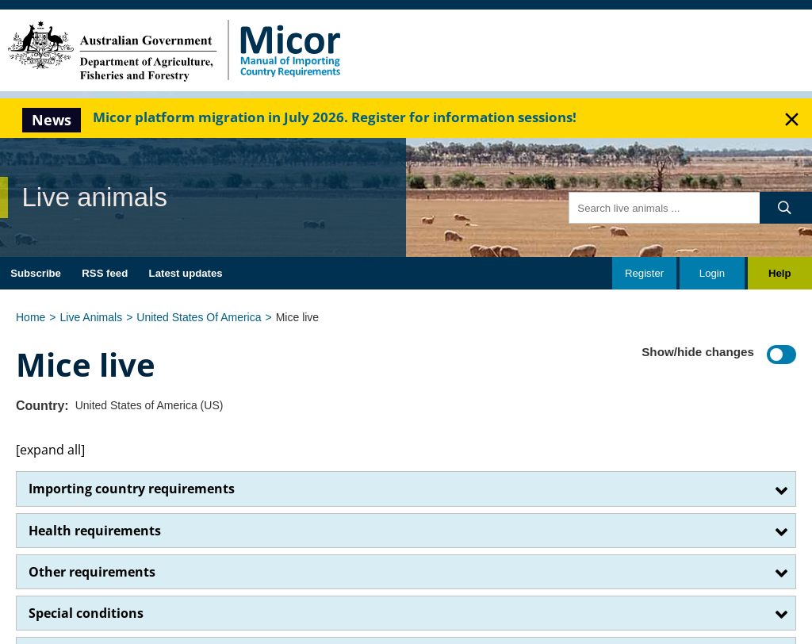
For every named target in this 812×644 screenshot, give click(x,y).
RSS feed (105, 273)
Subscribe (36, 273)
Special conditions (86, 613)
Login (712, 273)
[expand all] (50, 450)
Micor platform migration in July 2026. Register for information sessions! (335, 117)
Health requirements (95, 531)
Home (31, 317)
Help (780, 273)
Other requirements (92, 572)
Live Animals (92, 317)
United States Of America (199, 317)
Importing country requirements (132, 489)
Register (644, 273)
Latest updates (186, 273)
